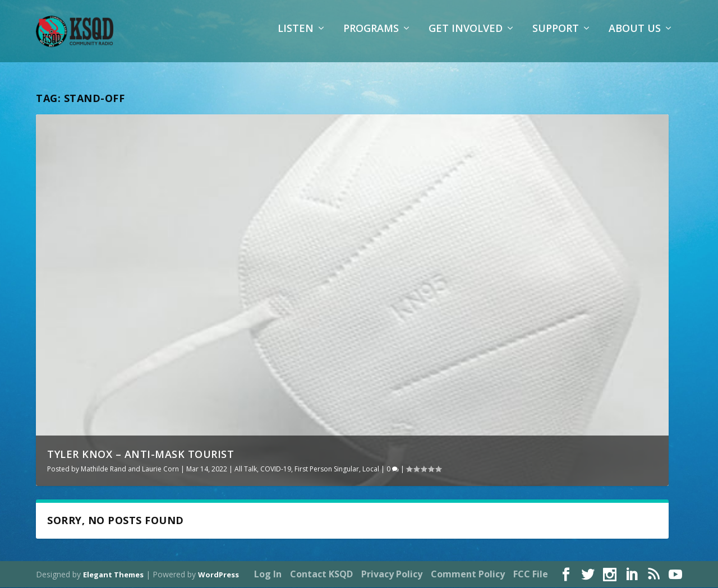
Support (556, 36)
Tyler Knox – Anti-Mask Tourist (141, 455)
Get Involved (466, 36)
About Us (635, 36)
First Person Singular (327, 469)
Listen (296, 36)
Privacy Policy (392, 575)
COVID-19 (276, 469)
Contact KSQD (321, 575)
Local (371, 469)
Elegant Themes (113, 575)
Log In (268, 575)
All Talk (246, 469)
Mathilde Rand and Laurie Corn (130, 469)
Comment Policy (468, 575)
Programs (371, 36)
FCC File (531, 575)
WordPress (218, 575)
